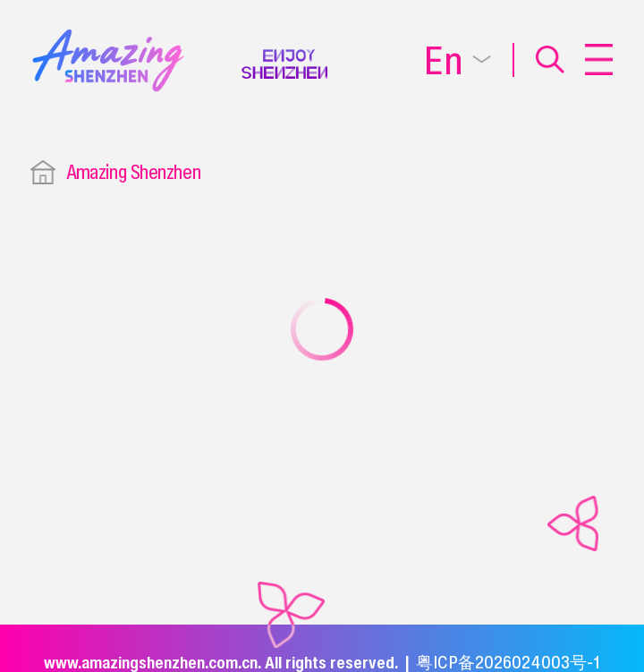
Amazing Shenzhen (134, 172)
